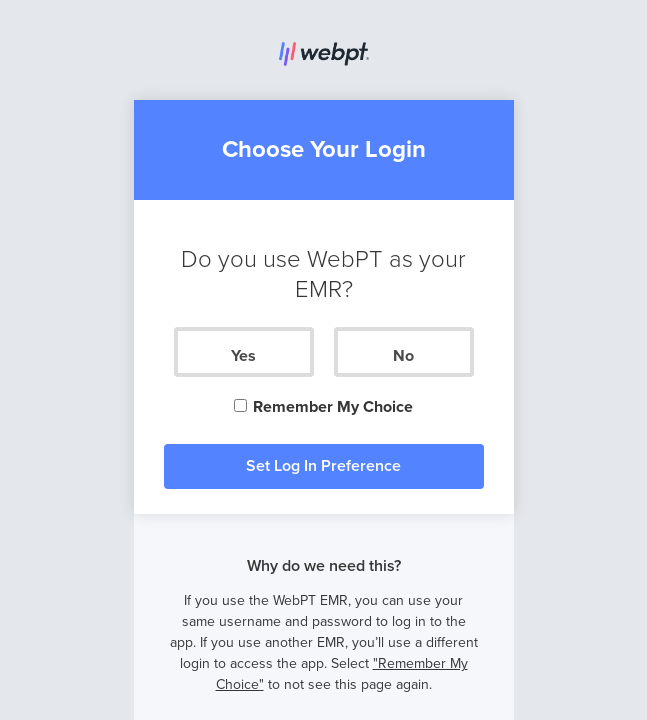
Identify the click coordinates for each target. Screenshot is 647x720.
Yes (243, 356)
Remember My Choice (323, 407)
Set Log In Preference (323, 466)
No (403, 356)
